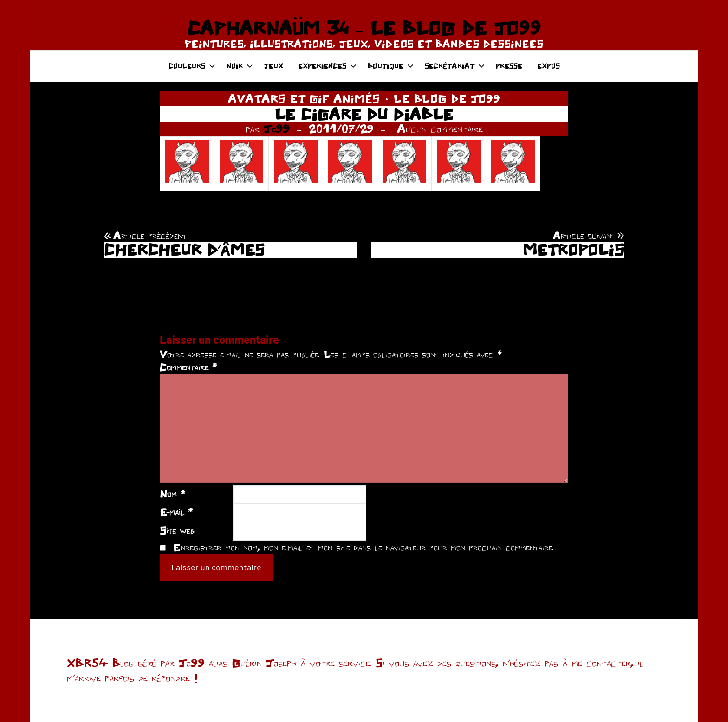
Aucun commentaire (440, 129)
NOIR (240, 66)
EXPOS (549, 66)
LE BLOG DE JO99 (447, 98)
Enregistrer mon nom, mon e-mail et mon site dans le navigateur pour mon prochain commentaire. (364, 547)
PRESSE (509, 66)
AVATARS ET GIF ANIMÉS (304, 98)
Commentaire (188, 367)
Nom (172, 494)
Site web (177, 530)
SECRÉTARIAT (455, 66)
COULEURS (192, 66)
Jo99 (277, 129)
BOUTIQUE (391, 66)
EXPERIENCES (327, 66)
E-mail (176, 512)
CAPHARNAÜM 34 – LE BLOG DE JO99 (364, 28)
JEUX (274, 66)
